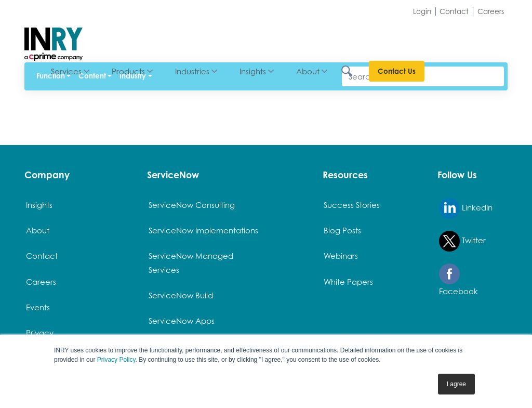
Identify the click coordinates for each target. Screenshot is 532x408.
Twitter (462, 241)
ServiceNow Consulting (192, 205)
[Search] (423, 76)
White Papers (348, 282)
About (391, 37)
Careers (491, 11)
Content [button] (92, 76)
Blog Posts (342, 230)
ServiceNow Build (181, 295)
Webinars (341, 256)
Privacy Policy (116, 360)
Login (422, 11)
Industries (275, 37)
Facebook (458, 280)
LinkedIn (466, 208)
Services (149, 37)
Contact (454, 11)
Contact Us (480, 37)
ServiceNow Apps (182, 321)
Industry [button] (133, 76)
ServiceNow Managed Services (191, 262)
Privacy (40, 333)
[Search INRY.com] (436, 38)
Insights (336, 37)
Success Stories (352, 205)
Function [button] (51, 76)
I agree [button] (456, 384)
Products (211, 37)
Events (38, 307)
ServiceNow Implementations (203, 230)
